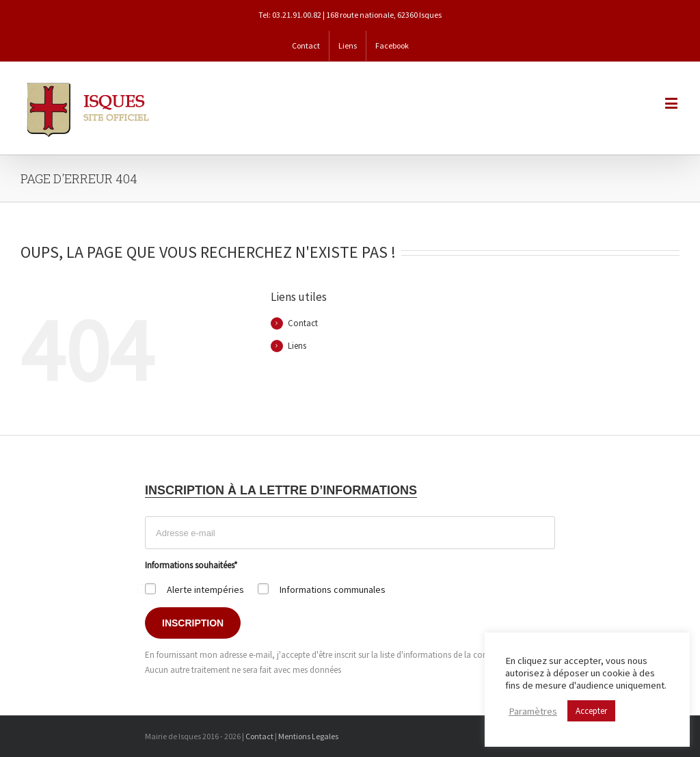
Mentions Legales (308, 736)
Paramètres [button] (533, 711)
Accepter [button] (591, 711)
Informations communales (333, 589)
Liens (297, 346)
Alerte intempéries (205, 589)
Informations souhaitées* (191, 565)
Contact (303, 323)
